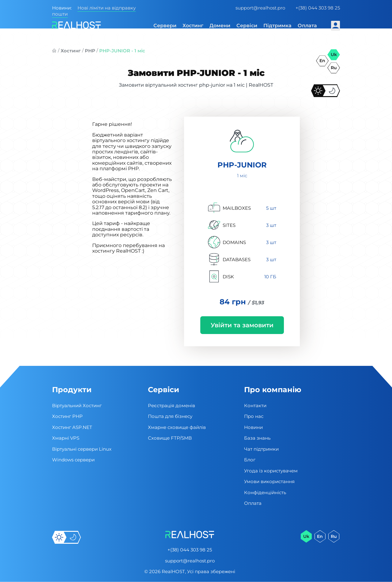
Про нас (254, 416)
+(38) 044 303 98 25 (318, 8)
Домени (220, 26)
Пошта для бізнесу (170, 416)
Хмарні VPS (66, 438)
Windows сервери (73, 460)
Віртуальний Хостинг (77, 406)
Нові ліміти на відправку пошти (94, 11)
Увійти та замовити (242, 325)
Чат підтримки (261, 449)
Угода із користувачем (271, 471)
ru (334, 68)
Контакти (255, 406)
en (322, 61)
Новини (253, 427)
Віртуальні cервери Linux (82, 449)
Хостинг (193, 26)
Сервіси (247, 26)
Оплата (307, 26)
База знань (257, 438)
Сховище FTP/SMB (170, 438)
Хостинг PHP (67, 416)
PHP (90, 51)
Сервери (165, 26)
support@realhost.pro (260, 8)
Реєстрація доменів (171, 406)
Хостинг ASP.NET (72, 427)
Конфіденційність (265, 492)
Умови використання (269, 481)
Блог (250, 460)
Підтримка (277, 26)
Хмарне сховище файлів (177, 427)
